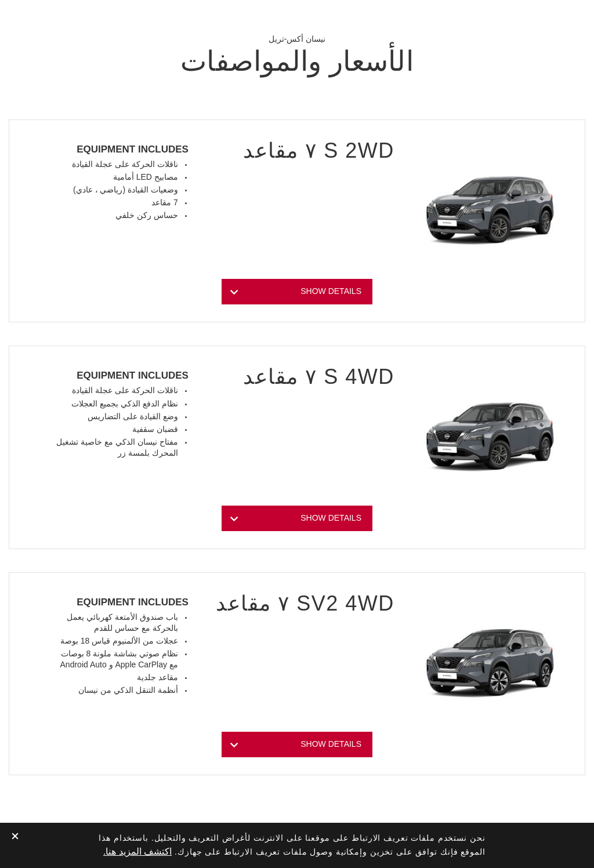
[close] (15, 837)
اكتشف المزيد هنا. (137, 851)
